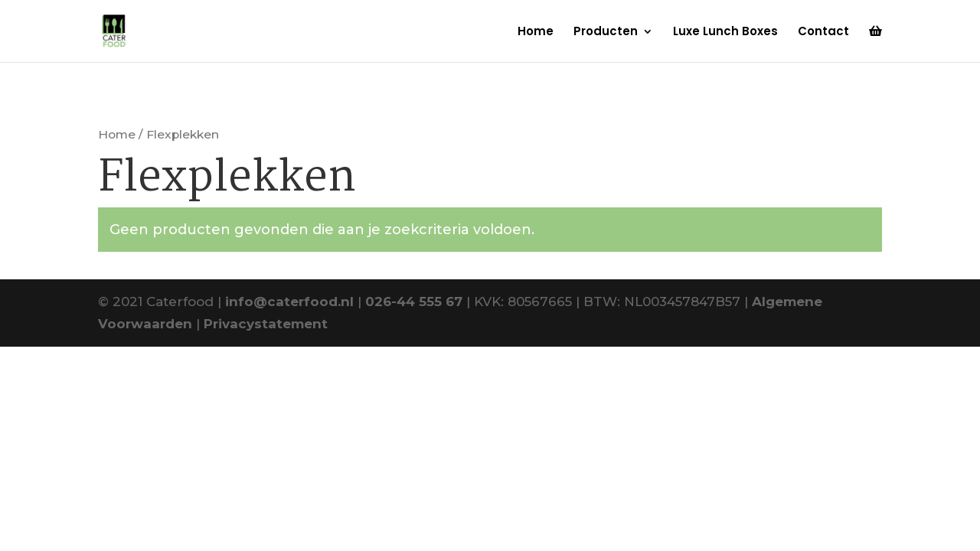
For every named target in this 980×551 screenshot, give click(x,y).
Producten (606, 33)
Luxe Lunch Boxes (725, 33)
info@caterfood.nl (289, 302)
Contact (823, 33)
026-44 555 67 (414, 302)
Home (536, 33)
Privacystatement (266, 324)
